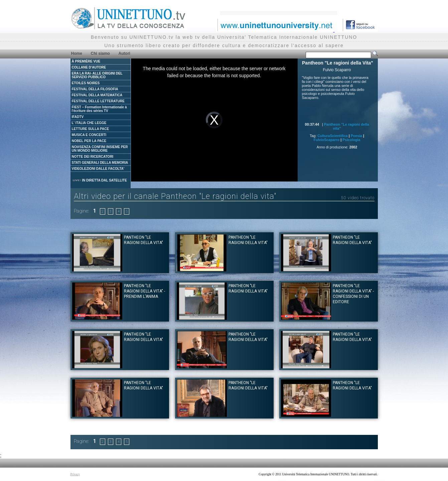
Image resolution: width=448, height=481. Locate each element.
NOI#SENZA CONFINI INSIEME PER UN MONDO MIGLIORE (100, 149)
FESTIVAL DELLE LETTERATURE (98, 101)
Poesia (356, 136)
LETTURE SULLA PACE (91, 129)
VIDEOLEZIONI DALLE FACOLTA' (98, 169)
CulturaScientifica (333, 136)
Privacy (75, 474)
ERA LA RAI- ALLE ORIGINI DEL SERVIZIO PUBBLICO (97, 75)
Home (77, 53)
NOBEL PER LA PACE (89, 141)
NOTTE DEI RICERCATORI (93, 157)
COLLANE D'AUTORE (89, 67)
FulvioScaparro (327, 140)
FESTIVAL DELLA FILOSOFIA (95, 89)
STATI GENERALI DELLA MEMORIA (100, 163)
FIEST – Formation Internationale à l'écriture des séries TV (99, 109)
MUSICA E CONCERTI (89, 135)
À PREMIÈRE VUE (86, 61)
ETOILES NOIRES (86, 83)
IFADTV (78, 117)
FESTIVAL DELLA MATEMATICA (97, 95)
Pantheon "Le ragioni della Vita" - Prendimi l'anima (144, 291)
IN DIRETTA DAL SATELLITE (100, 180)
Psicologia (351, 140)
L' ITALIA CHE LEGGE (89, 123)
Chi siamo (100, 53)
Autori (124, 53)
